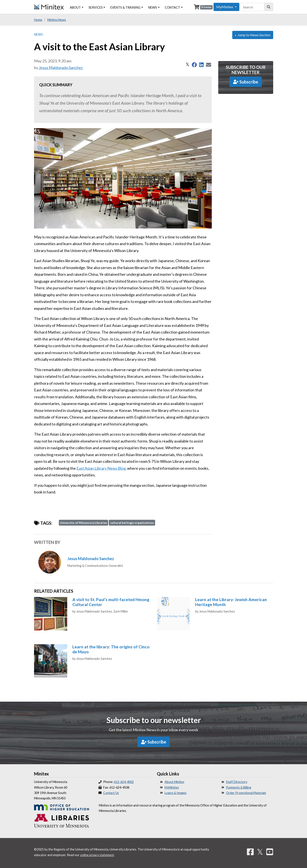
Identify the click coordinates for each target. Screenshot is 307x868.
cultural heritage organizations (132, 523)
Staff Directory (237, 782)
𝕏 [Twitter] (260, 852)
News (38, 34)
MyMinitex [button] (225, 7)
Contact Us (111, 793)
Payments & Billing (239, 787)
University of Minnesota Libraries (83, 523)
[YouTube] (270, 852)
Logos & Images (176, 793)
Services (96, 7)
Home (38, 20)
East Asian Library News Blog (101, 468)
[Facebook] (250, 852)
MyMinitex (172, 787)
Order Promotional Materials (246, 793)
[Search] (269, 7)
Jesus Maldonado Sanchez (61, 68)
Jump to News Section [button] (254, 35)
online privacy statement (97, 855)
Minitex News (57, 20)
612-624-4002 (124, 782)
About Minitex (174, 782)
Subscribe (246, 82)
